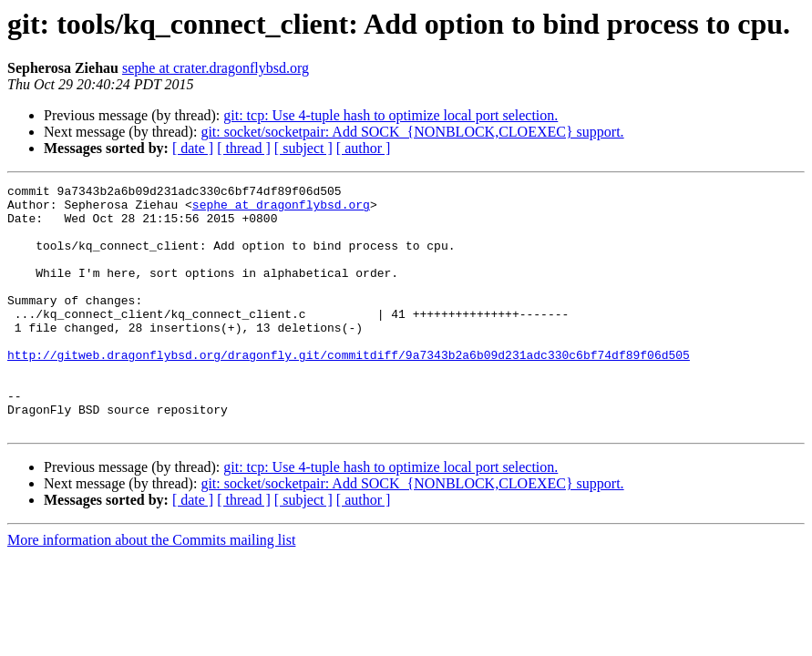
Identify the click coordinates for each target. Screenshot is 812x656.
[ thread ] (244, 148)
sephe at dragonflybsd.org (281, 210)
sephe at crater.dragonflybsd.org (216, 68)
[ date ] (193, 148)
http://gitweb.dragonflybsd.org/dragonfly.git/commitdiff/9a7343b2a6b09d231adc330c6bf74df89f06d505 (349, 390)
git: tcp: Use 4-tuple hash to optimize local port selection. (391, 115)
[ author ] (364, 148)
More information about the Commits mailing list (151, 589)
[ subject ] (303, 148)
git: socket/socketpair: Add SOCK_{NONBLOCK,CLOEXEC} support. (412, 132)
